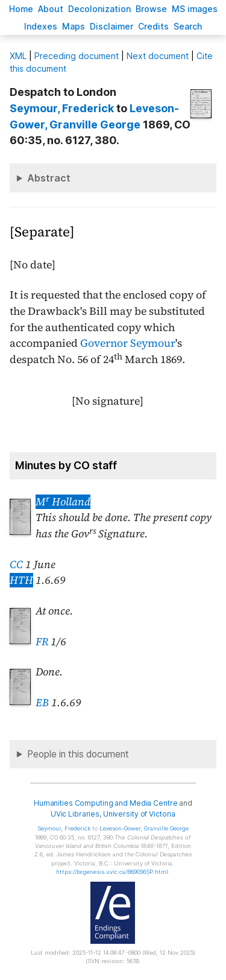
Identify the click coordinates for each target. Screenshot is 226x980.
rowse (151, 9)
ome (21, 9)
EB (42, 703)
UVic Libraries (75, 814)
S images (195, 9)
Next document (158, 56)
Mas (74, 26)
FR (42, 642)
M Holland (63, 502)
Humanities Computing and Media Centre (106, 803)
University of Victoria (139, 814)
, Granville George (144, 828)
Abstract (49, 178)
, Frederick (62, 108)
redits (153, 26)
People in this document (78, 754)
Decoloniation (99, 9)
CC (16, 564)
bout (51, 9)
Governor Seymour (128, 343)
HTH (21, 580)
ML (18, 56)
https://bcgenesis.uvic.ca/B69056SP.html (112, 872)
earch (188, 26)
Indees (41, 26)
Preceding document (77, 56)
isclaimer (111, 26)
